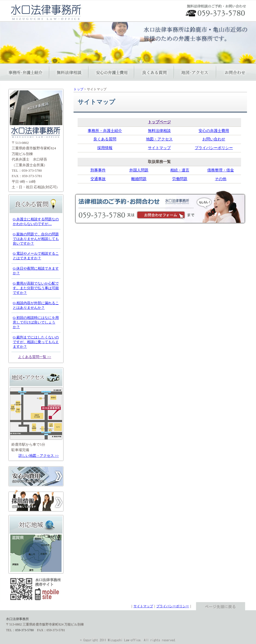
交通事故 (98, 179)
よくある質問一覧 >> (35, 357)
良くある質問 (105, 139)
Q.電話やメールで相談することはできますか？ (36, 256)
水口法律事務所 (17, 619)
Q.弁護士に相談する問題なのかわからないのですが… (36, 221)
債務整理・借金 (221, 170)
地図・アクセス (159, 139)
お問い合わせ (214, 139)
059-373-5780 (32, 170)
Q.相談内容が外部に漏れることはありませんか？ (36, 305)
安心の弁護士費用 (214, 131)
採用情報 (105, 148)
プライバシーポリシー (214, 148)
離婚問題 (139, 179)
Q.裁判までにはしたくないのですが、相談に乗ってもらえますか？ (36, 342)
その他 (221, 179)
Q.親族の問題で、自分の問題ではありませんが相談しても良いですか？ (36, 239)
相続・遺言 (180, 170)
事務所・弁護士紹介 (105, 131)
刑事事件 (98, 170)
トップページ (159, 122)
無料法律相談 (159, 131)
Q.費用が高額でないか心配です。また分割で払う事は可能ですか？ (36, 288)
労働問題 (180, 179)
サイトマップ (159, 148)
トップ (78, 89)
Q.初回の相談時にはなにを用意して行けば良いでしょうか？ (36, 322)
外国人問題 (139, 170)
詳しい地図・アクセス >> (39, 456)
